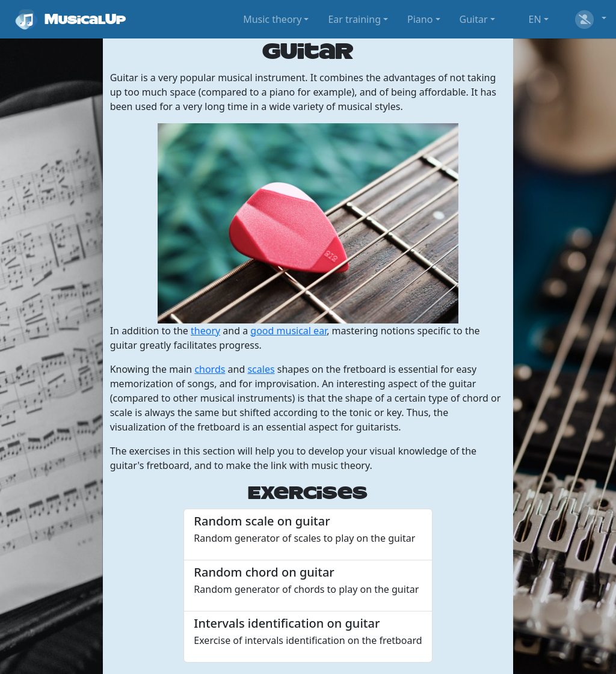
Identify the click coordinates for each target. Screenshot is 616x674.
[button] (590, 19)
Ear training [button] (354, 19)
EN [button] (535, 19)
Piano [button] (420, 19)
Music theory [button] (272, 19)
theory (205, 331)
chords (210, 369)
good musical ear (288, 331)
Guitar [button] (474, 19)
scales (261, 369)
